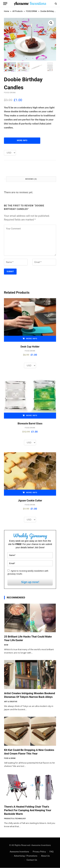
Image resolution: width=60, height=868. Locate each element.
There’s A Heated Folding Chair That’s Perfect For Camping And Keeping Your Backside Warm (28, 810)
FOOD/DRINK (32, 11)
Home (6, 11)
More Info (22, 141)
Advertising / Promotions (26, 856)
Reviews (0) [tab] (31, 179)
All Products (18, 11)
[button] (51, 23)
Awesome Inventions (19, 852)
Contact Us (32, 860)
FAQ (51, 852)
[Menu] (5, 4)
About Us (45, 856)
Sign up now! (30, 582)
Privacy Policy (39, 852)
